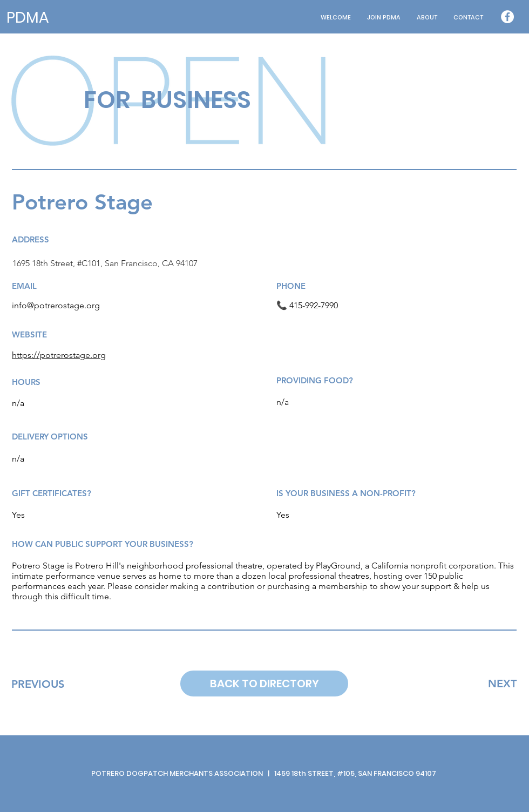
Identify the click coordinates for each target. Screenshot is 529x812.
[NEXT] (502, 684)
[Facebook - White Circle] (507, 17)
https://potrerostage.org (59, 355)
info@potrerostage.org (56, 305)
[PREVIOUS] (38, 684)
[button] (427, 18)
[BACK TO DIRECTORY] (264, 684)
